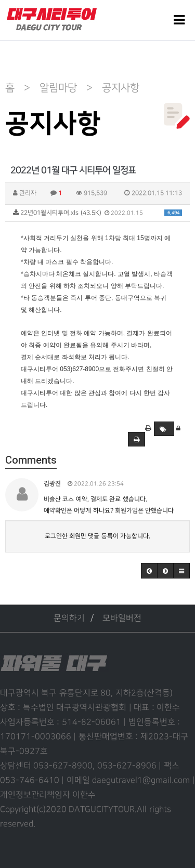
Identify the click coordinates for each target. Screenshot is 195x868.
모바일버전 (122, 618)
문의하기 (69, 618)
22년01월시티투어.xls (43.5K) (97, 213)
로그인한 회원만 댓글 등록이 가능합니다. (97, 536)
